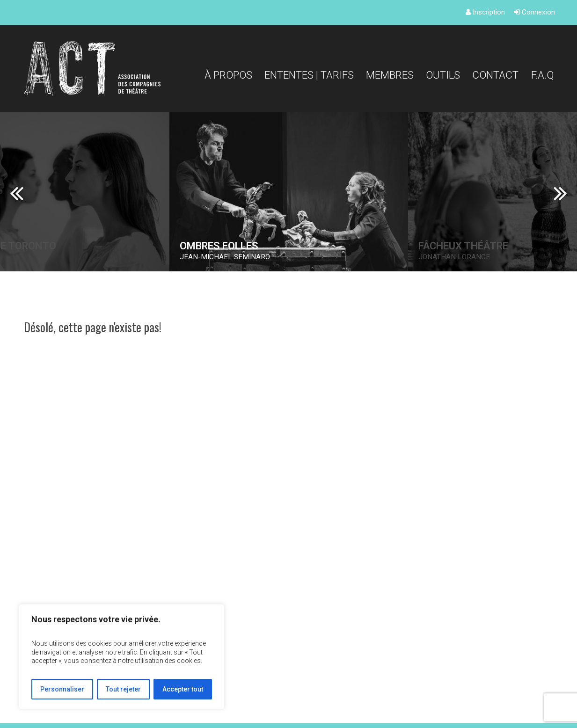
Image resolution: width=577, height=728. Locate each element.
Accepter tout (183, 689)
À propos (228, 75)
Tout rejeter (123, 689)
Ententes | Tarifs (309, 75)
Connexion (534, 12)
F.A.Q (542, 75)
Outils (443, 75)
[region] (122, 657)
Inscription (485, 12)
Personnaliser (62, 689)
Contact (495, 75)
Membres (390, 75)
